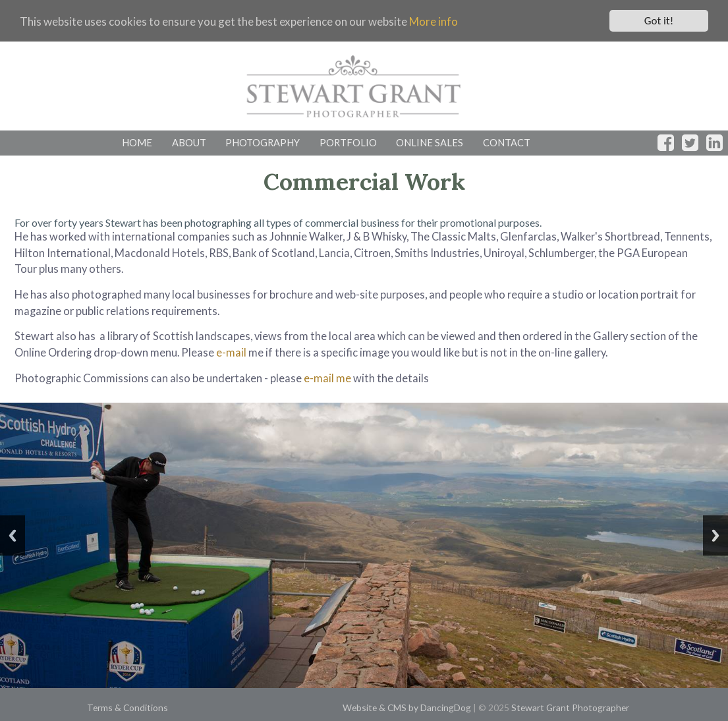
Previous (13, 535)
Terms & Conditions (127, 707)
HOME (137, 142)
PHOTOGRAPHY (263, 142)
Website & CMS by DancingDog (407, 707)
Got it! (659, 21)
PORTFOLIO (348, 142)
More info (434, 21)
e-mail (231, 352)
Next (715, 535)
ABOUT (189, 142)
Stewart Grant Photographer (570, 707)
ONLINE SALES (430, 142)
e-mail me (327, 378)
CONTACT (507, 142)
